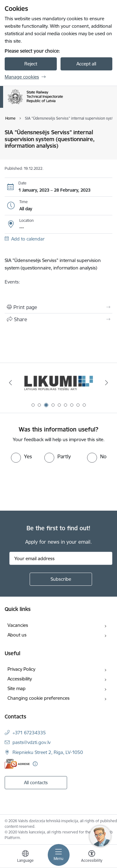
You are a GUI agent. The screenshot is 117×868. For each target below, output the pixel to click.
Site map (17, 688)
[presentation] (52, 486)
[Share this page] (58, 319)
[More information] (35, 764)
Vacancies (18, 625)
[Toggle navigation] (59, 855)
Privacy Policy (21, 669)
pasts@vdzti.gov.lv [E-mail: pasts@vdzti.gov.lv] (32, 742)
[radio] (21, 456)
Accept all (86, 64)
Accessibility (20, 679)
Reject (31, 64)
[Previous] (10, 383)
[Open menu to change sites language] (25, 857)
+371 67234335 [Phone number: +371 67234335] (29, 733)
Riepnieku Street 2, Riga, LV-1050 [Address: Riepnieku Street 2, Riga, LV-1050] (48, 752)
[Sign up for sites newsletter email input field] (61, 558)
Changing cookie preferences (39, 698)
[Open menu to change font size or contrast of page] (92, 857)
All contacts (36, 782)
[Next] (107, 383)
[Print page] (58, 307)
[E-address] (17, 764)
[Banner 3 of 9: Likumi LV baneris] (59, 383)
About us (17, 635)
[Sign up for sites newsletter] (61, 579)
